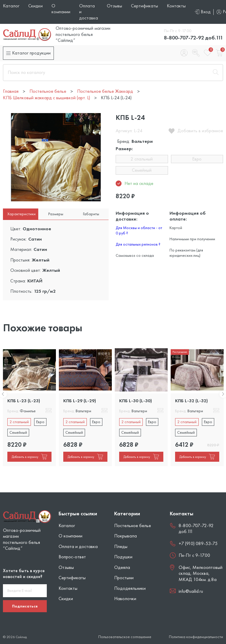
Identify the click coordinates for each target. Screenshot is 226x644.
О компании (61, 9)
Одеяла (122, 567)
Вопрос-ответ (72, 557)
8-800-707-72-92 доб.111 (193, 38)
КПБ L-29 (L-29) (80, 401)
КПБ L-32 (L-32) (191, 401)
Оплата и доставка (78, 546)
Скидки (35, 6)
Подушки (123, 557)
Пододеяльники (130, 588)
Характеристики (21, 214)
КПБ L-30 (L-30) (136, 401)
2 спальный (142, 159)
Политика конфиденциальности (196, 637)
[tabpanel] (29, 406)
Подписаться (25, 606)
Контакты (176, 6)
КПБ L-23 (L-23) (24, 401)
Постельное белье (133, 525)
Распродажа (180, 352)
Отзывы (114, 6)
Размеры (56, 214)
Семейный (142, 170)
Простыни (124, 578)
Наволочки (125, 599)
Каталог (11, 6)
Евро (197, 159)
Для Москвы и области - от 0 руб (139, 230)
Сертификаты (144, 6)
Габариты (91, 214)
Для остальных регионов (138, 244)
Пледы (121, 546)
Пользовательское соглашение (125, 637)
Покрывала (126, 536)
